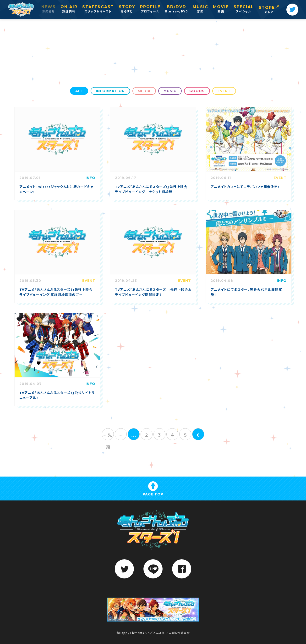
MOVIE (221, 9)
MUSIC (200, 9)
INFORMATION (110, 91)
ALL (79, 91)
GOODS (197, 91)
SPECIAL (244, 9)
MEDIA (144, 91)
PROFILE (150, 9)
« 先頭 (108, 436)
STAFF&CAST (98, 9)
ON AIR (69, 9)
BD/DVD (177, 9)
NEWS (49, 9)
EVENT (224, 91)
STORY (127, 9)
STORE (269, 10)
